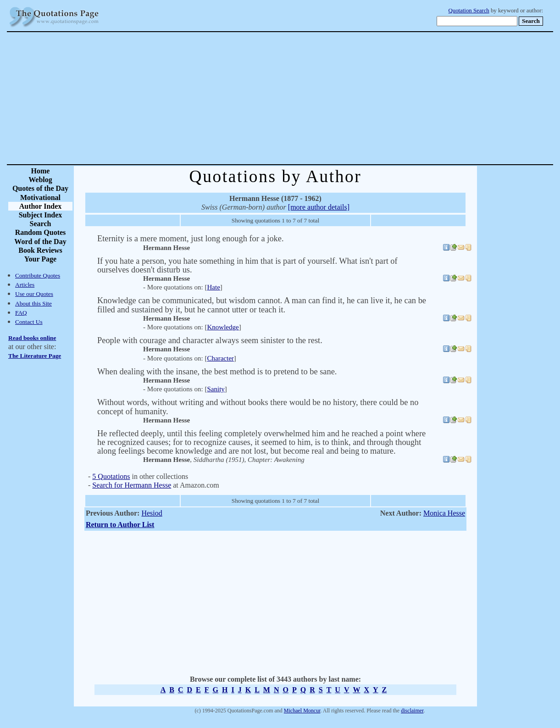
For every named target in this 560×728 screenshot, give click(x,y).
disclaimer (412, 711)
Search (41, 224)
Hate (213, 287)
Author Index (41, 206)
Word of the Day (40, 242)
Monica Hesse (444, 513)
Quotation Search (469, 11)
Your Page (40, 259)
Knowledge (223, 327)
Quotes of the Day (40, 188)
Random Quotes (41, 232)
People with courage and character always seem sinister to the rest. (210, 340)
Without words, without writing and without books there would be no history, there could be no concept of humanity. (258, 407)
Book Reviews (40, 250)
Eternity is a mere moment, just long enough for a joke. (191, 239)
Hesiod (152, 513)
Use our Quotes (34, 294)
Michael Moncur (302, 711)
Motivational (40, 197)
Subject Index (41, 215)
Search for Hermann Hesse (132, 485)
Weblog (40, 180)
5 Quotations (111, 476)
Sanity (216, 389)
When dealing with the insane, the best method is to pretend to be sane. (217, 372)
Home (41, 171)
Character (220, 358)
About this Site (33, 303)
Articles (25, 285)
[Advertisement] (312, 98)
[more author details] (319, 207)
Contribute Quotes (38, 275)
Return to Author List (120, 525)
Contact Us (29, 322)
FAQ (21, 313)
